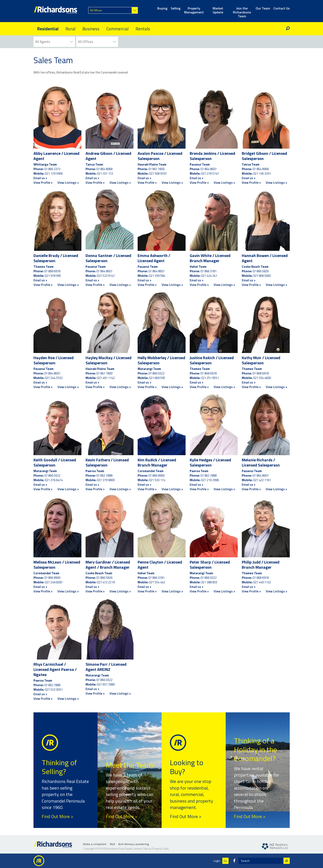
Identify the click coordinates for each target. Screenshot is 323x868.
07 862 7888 (104, 475)
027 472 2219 (106, 582)
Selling (176, 9)
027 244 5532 (54, 378)
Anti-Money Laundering (134, 844)
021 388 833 (209, 582)
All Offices (96, 10)
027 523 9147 (106, 276)
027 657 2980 (106, 684)
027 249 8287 (54, 582)
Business (91, 29)
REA (112, 844)
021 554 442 (157, 582)
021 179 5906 (54, 173)
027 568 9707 (158, 173)
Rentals (143, 29)
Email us (40, 178)
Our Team (263, 9)
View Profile (43, 183)
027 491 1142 (106, 378)
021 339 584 (157, 276)
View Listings (68, 183)
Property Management (194, 11)
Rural (70, 29)
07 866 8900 (156, 475)
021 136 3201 (262, 173)
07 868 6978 (52, 271)
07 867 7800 (156, 169)
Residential (48, 29)
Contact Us (282, 9)
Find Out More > (57, 816)
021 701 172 (105, 173)
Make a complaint (95, 844)
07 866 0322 (156, 373)
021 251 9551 (210, 378)
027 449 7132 (262, 582)
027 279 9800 (106, 480)
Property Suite (160, 849)
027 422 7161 (262, 480)
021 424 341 (209, 276)
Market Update (218, 11)
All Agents (43, 42)
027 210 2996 (210, 480)
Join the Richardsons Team (242, 11)
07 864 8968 (104, 169)
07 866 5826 (261, 271)
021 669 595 (157, 378)
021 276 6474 (54, 480)
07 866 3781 (209, 271)
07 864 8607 (209, 169)
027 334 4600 (262, 378)
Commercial (117, 29)
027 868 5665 (262, 276)
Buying (162, 9)
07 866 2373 (52, 169)
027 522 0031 (54, 690)
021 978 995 (53, 276)
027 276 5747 (210, 173)
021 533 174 (157, 480)
